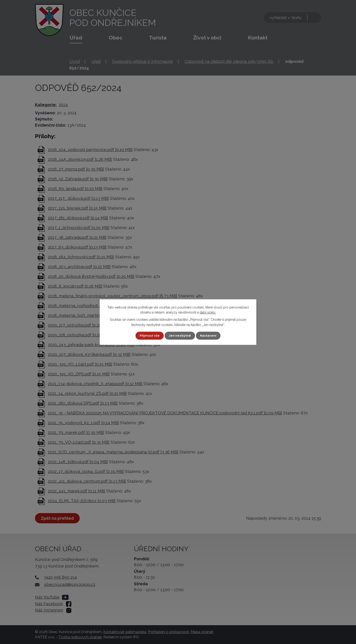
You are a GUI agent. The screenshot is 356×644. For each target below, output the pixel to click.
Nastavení (208, 335)
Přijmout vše (150, 335)
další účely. (208, 312)
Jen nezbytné (180, 335)
